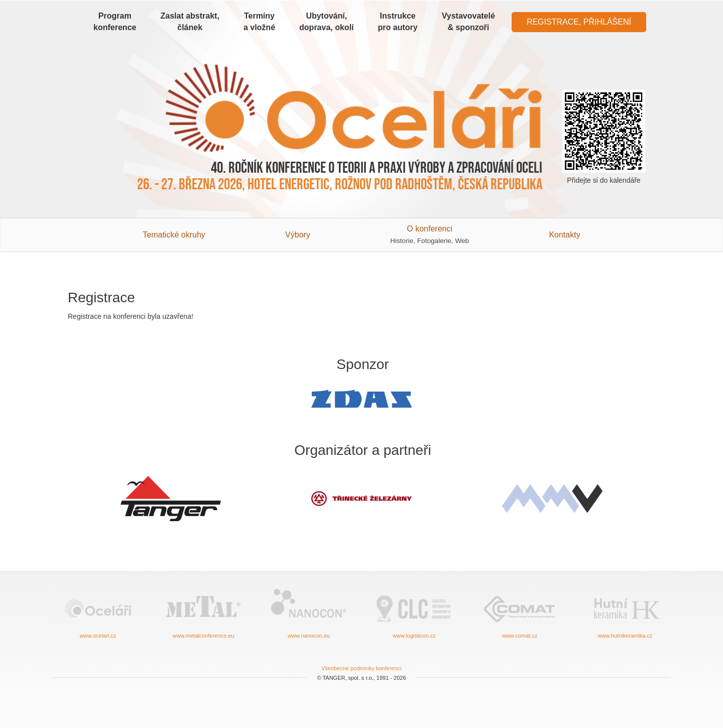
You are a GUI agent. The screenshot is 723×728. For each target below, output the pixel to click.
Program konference (115, 22)
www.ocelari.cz (98, 613)
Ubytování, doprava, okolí (326, 22)
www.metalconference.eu (203, 613)
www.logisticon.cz (414, 613)
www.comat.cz (520, 613)
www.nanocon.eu (309, 613)
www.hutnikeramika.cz (625, 613)
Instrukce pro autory (398, 22)
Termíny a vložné (259, 22)
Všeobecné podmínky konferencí (361, 668)
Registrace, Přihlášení (579, 22)
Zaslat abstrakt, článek (190, 22)
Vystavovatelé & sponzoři (468, 22)
